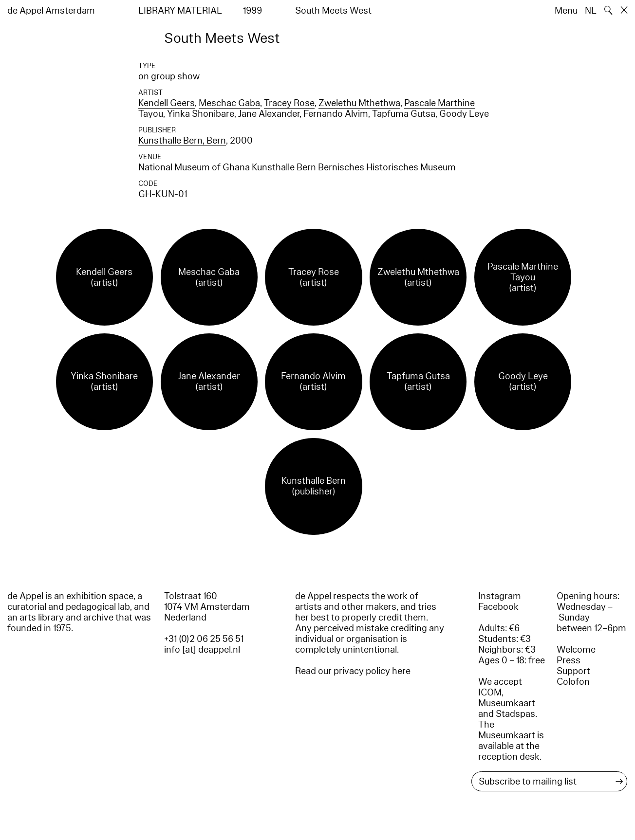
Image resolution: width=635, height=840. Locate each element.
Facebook (498, 607)
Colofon (573, 682)
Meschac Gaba (229, 103)
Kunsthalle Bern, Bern (182, 141)
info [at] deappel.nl (202, 650)
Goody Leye (464, 114)
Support (573, 671)
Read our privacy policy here (353, 671)
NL (591, 11)
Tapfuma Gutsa (404, 114)
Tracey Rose (289, 103)
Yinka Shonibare (201, 114)
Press (569, 660)
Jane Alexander (269, 114)
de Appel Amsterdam (51, 11)
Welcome (576, 650)
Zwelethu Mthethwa (359, 103)
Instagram (500, 596)
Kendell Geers (167, 103)
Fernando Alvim (336, 114)
